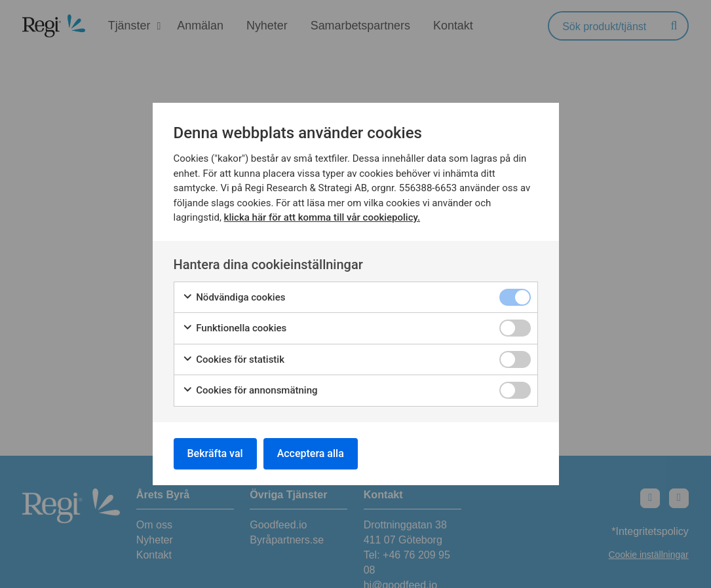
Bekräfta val (215, 453)
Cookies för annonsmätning (250, 391)
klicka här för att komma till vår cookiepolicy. (322, 217)
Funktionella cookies (235, 328)
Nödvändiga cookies (234, 298)
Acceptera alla (311, 453)
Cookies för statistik (234, 360)
